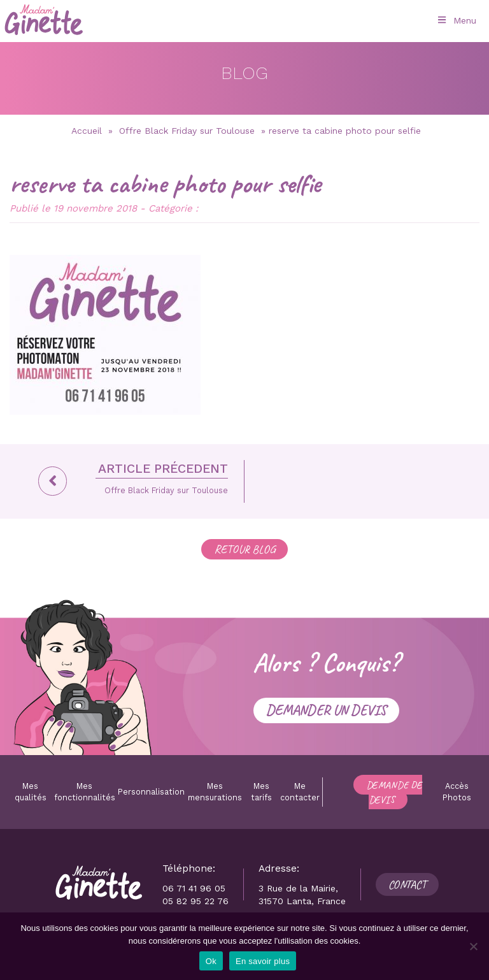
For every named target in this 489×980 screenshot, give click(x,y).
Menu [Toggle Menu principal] (456, 20)
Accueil (87, 131)
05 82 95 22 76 (195, 901)
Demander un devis (326, 710)
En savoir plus (263, 961)
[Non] (473, 946)
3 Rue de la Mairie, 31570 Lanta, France (302, 895)
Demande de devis (394, 792)
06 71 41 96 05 (194, 888)
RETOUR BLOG (244, 549)
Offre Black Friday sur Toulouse (187, 131)
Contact (407, 884)
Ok (211, 961)
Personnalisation (151, 792)
